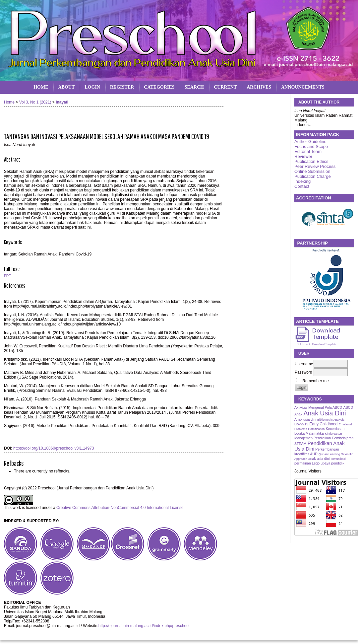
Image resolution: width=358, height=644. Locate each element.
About (66, 87)
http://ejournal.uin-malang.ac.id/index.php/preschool (144, 626)
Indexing (302, 181)
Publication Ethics (311, 161)
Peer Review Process (315, 166)
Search (194, 87)
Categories (159, 87)
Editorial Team (308, 151)
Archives (259, 87)
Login (92, 87)
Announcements (303, 87)
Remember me (315, 381)
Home (41, 87)
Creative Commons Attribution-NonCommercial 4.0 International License (120, 508)
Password (303, 372)
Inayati (62, 102)
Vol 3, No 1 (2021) (35, 102)
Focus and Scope (311, 146)
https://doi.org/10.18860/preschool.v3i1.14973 (54, 448)
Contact (302, 186)
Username (304, 364)
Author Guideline (310, 142)
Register (122, 87)
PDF (7, 276)
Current (225, 87)
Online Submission (312, 171)
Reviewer (303, 156)
